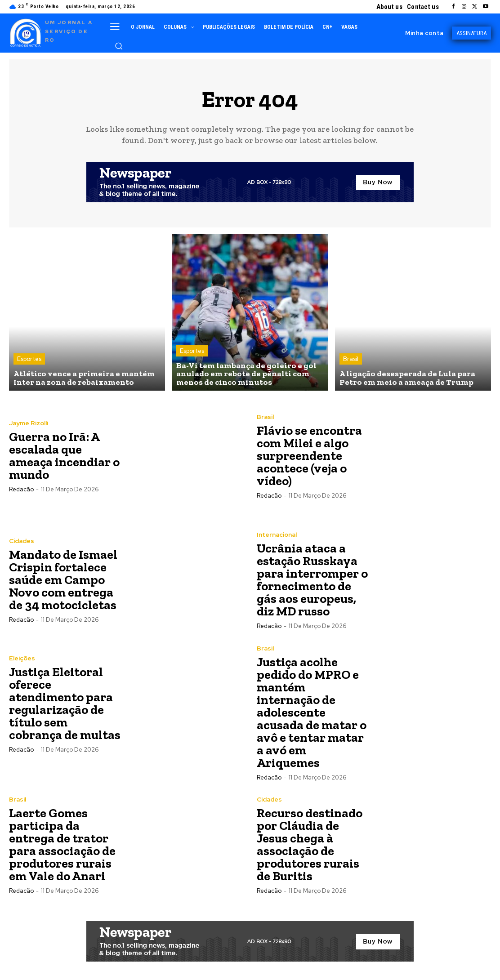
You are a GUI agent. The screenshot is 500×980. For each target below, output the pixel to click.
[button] (119, 46)
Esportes (29, 359)
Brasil (351, 359)
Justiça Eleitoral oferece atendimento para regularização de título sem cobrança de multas (65, 703)
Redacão (21, 489)
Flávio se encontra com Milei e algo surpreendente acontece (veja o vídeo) (309, 456)
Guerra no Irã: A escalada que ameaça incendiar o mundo (64, 456)
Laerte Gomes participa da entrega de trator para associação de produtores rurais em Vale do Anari (62, 844)
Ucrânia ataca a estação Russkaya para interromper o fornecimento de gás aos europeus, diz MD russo (312, 580)
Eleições (22, 658)
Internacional (277, 535)
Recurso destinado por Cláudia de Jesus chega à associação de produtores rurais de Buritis (310, 844)
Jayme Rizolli (29, 423)
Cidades (22, 541)
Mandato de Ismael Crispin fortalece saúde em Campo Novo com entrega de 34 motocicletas (63, 580)
